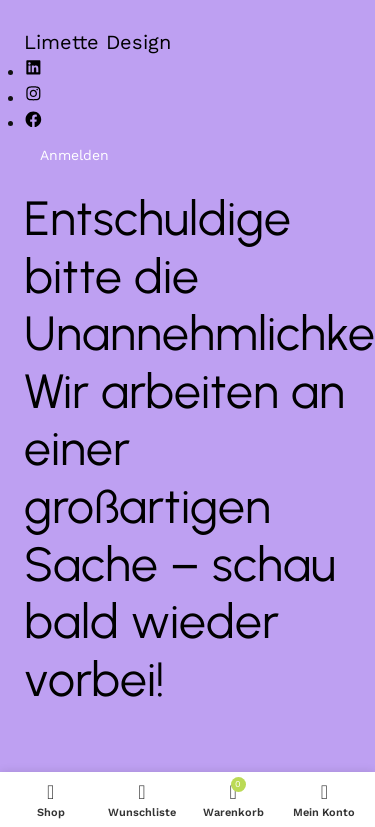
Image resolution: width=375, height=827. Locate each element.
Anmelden (74, 155)
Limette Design (97, 42)
